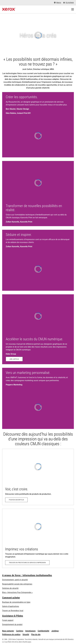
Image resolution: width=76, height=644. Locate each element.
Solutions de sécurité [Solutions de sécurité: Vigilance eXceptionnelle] (10, 588)
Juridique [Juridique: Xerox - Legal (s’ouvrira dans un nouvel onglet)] (55, 631)
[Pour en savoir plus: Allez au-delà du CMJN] (38, 477)
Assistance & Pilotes (13, 616)
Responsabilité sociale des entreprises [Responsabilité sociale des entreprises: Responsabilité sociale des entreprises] (17, 584)
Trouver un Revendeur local (13, 611)
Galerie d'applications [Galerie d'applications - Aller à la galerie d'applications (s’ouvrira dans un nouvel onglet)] (11, 606)
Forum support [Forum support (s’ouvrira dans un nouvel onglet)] (8, 620)
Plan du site (36, 634)
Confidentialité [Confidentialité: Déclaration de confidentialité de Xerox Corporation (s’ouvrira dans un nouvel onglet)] (43, 631)
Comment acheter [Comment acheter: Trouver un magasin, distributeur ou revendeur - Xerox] (11, 598)
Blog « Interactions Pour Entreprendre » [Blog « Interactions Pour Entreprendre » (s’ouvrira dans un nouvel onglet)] (17, 592)
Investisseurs (30, 631)
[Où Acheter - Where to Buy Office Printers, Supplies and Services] (69, 3)
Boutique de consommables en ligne (16, 602)
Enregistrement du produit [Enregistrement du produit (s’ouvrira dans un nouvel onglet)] (12, 624)
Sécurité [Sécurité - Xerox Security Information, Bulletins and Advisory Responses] (26, 634)
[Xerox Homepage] (9, 9)
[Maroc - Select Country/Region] (58, 3)
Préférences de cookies (11, 634)
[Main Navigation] (73, 9)
